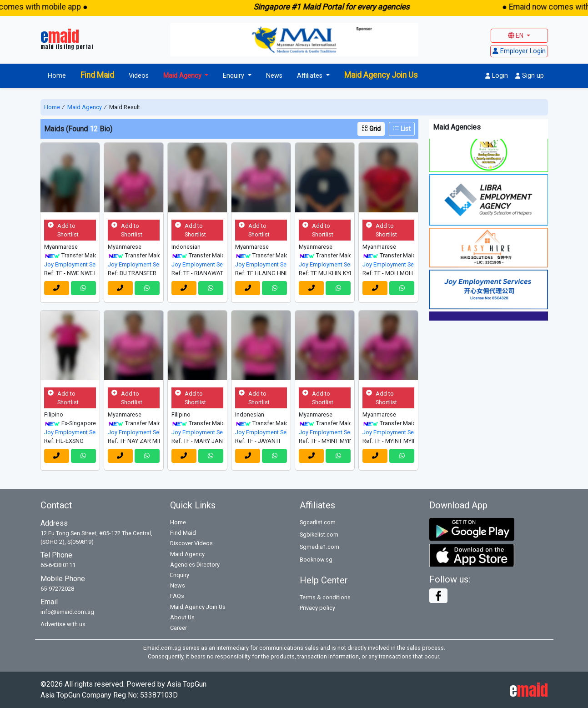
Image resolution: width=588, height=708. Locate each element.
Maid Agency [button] (183, 76)
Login (497, 76)
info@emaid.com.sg (67, 612)
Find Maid (97, 75)
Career (178, 628)
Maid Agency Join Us (381, 75)
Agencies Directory (195, 565)
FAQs (177, 596)
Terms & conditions (325, 597)
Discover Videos (191, 543)
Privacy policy (317, 608)
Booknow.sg (316, 560)
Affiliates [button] (311, 76)
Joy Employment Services (70, 264)
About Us (182, 617)
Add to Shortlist (63, 230)
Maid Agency (85, 107)
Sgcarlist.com (318, 522)
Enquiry (180, 575)
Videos (139, 76)
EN (516, 35)
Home (57, 76)
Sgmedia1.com (319, 547)
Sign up (530, 76)
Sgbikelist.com (319, 535)
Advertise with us (63, 624)
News (274, 76)
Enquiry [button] (234, 76)
